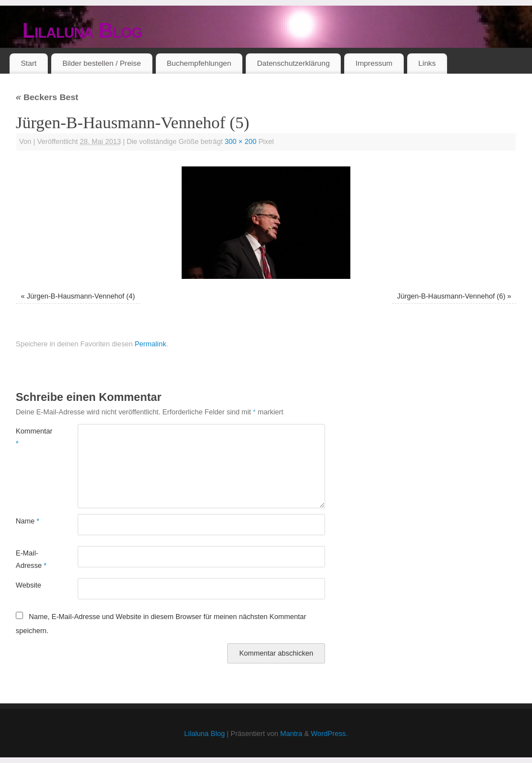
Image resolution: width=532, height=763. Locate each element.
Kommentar (31, 437)
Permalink (150, 344)
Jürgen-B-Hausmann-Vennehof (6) (451, 296)
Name (28, 521)
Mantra (291, 734)
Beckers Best (47, 97)
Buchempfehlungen (199, 63)
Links (427, 63)
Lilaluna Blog (82, 31)
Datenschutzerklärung (293, 63)
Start (29, 63)
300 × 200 (241, 142)
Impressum (374, 63)
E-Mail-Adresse (31, 559)
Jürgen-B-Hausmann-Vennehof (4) (81, 296)
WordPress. (330, 734)
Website (28, 585)
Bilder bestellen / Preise (102, 63)
